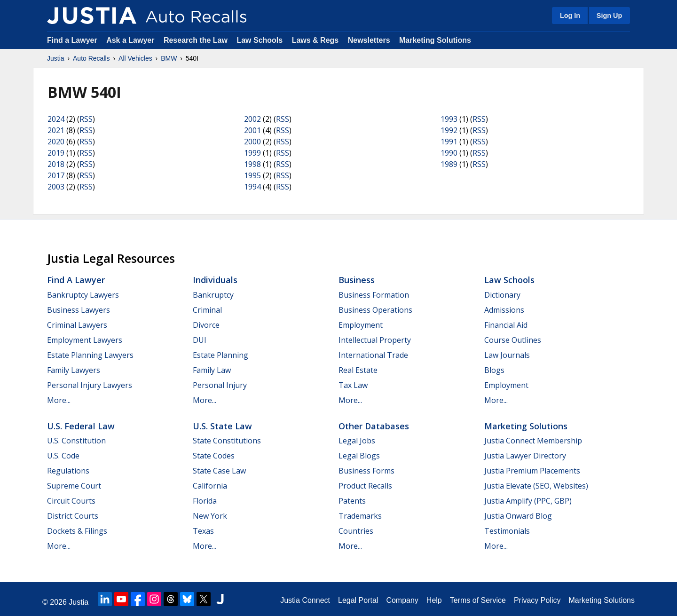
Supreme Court (74, 486)
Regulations (68, 471)
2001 (252, 130)
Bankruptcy (213, 295)
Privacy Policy (537, 600)
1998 (252, 164)
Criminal (207, 310)
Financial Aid (506, 325)
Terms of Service (478, 600)
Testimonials (507, 531)
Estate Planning (220, 355)
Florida (205, 501)
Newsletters (369, 40)
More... (59, 400)
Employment (361, 325)
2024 (56, 119)
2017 (56, 175)
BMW (169, 58)
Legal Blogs (359, 456)
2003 (56, 187)
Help (434, 600)
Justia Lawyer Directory (525, 456)
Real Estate (358, 370)
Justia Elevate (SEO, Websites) (536, 486)
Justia (56, 58)
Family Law (212, 370)
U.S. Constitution (76, 441)
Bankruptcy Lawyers (83, 295)
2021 (56, 130)
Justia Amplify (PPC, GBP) (528, 501)
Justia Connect (305, 600)
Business (357, 280)
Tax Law (353, 385)
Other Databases (374, 426)
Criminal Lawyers (77, 325)
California (210, 486)
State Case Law (219, 471)
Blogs (494, 370)
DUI (200, 340)
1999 (252, 153)
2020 (56, 142)
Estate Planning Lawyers (90, 355)
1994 (252, 187)
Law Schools (260, 40)
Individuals (215, 280)
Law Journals (507, 355)
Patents (352, 501)
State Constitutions (227, 441)
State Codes (214, 456)
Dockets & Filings (77, 531)
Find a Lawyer (72, 40)
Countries (356, 531)
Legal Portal (358, 600)
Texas (203, 531)
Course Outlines (513, 340)
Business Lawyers (79, 310)
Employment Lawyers (85, 340)
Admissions (504, 310)
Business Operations (375, 310)
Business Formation (374, 295)
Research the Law (196, 40)
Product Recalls (365, 486)
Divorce (206, 325)
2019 (56, 153)
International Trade (373, 355)
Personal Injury (220, 385)
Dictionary (502, 295)
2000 (252, 142)
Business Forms (366, 471)
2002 (252, 119)
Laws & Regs (315, 40)
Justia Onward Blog (518, 516)
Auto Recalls (91, 58)
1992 (449, 130)
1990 (449, 153)
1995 (252, 175)
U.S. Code (63, 456)
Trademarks (360, 516)
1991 (449, 142)
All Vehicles (135, 58)
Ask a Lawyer (131, 40)
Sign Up (609, 16)
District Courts (73, 516)
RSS (86, 119)
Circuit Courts (71, 501)
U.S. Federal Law (81, 426)
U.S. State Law (222, 426)
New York (210, 516)
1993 (449, 119)
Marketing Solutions (435, 40)
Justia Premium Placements (532, 471)
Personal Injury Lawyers (90, 385)
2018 (56, 164)
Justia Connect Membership (533, 441)
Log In (570, 16)
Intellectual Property (375, 340)
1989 (449, 164)
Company (402, 600)
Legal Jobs (357, 441)
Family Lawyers (74, 370)
